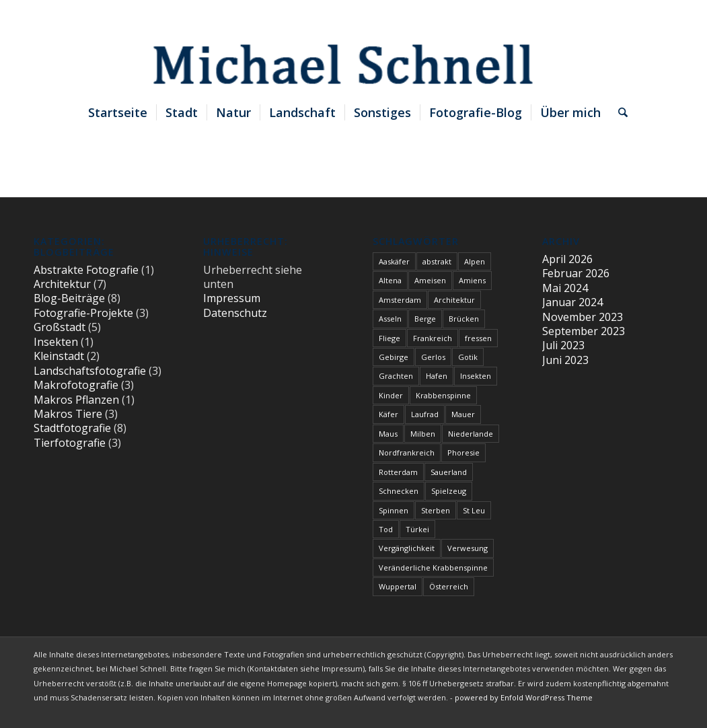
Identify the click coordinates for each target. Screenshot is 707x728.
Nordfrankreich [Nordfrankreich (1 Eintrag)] (407, 452)
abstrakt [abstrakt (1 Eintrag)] (437, 261)
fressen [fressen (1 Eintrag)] (478, 338)
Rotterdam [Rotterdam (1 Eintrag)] (398, 472)
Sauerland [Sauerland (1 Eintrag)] (449, 472)
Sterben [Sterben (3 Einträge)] (436, 510)
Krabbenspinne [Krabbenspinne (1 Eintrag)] (443, 395)
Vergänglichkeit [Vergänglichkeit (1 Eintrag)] (407, 548)
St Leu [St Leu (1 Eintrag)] (474, 510)
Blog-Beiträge (69, 298)
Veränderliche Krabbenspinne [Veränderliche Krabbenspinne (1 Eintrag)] (433, 568)
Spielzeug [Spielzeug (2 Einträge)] (449, 491)
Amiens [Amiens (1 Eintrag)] (472, 280)
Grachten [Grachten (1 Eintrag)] (396, 376)
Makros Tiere (68, 414)
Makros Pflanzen (76, 400)
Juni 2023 (565, 360)
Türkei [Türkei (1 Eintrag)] (417, 529)
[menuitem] (118, 112)
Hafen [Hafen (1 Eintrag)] (437, 376)
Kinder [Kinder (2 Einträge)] (391, 395)
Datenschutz (235, 313)
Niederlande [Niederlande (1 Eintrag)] (471, 434)
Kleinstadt (59, 356)
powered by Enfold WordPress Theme (524, 697)
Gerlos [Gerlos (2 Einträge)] (433, 357)
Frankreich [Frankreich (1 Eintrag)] (433, 338)
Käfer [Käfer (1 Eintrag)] (388, 414)
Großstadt (60, 327)
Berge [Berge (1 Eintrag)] (425, 319)
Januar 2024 (572, 302)
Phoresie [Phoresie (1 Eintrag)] (463, 452)
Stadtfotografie (72, 428)
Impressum (232, 298)
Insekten (56, 342)
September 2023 (584, 331)
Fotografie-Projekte (83, 313)
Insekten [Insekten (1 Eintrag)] (476, 376)
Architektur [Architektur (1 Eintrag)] (454, 300)
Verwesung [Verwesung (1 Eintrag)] (468, 548)
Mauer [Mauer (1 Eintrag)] (463, 414)
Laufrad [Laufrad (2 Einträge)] (425, 414)
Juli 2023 (563, 345)
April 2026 (567, 259)
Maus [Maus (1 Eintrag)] (388, 434)
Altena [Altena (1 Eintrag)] (390, 280)
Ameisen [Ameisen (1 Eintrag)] (430, 280)
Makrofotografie (76, 385)
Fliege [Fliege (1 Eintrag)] (389, 338)
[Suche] (619, 112)
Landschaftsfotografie (90, 371)
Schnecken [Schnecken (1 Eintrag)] (399, 491)
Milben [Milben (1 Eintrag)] (423, 434)
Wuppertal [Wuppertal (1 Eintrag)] (398, 586)
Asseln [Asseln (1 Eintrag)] (390, 319)
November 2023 (583, 317)
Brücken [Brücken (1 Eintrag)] (464, 319)
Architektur (62, 284)
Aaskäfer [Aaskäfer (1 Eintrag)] (394, 261)
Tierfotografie (70, 443)
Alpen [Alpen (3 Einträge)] (475, 261)
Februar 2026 (576, 273)
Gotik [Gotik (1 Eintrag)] (468, 357)
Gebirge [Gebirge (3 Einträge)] (394, 357)
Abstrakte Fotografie (86, 270)
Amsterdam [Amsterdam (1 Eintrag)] (400, 300)
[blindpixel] (353, 48)
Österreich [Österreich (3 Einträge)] (449, 586)
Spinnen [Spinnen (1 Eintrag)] (394, 510)
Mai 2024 (565, 288)
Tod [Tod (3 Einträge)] (386, 529)
